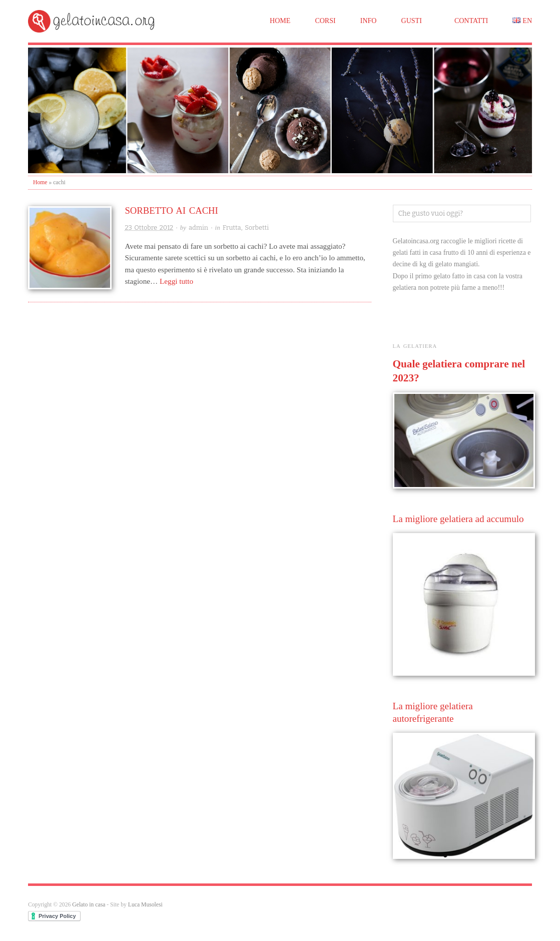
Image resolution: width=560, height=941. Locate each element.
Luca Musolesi (145, 905)
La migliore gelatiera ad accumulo (458, 519)
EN (527, 21)
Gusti (412, 21)
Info (369, 21)
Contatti (471, 21)
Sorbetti (257, 227)
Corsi (325, 21)
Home (280, 21)
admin (198, 227)
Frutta (232, 227)
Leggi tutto (176, 281)
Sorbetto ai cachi (171, 210)
